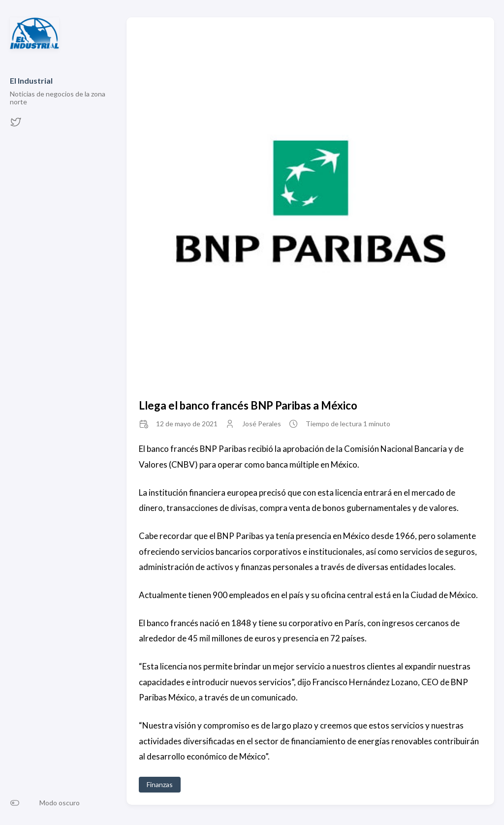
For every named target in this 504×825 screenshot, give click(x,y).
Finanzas (160, 784)
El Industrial (31, 80)
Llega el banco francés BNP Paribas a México (248, 405)
